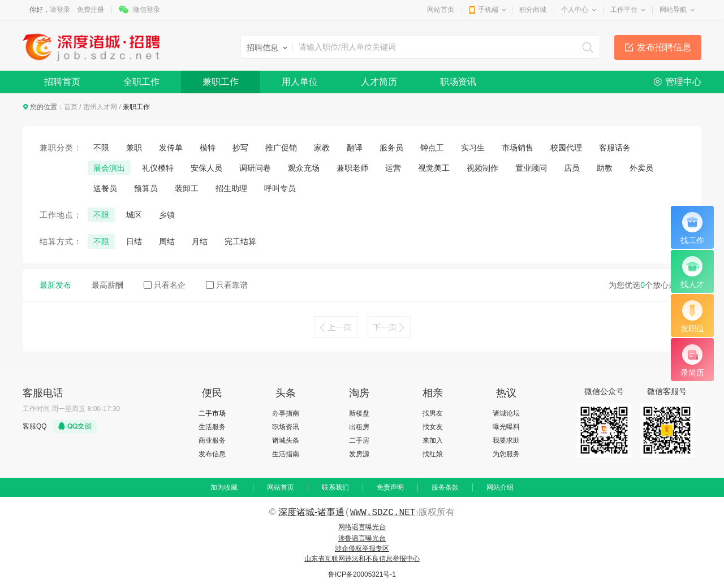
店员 (572, 168)
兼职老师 (352, 168)
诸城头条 (286, 440)
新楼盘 (359, 413)
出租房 (359, 427)
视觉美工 (434, 168)
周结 (167, 241)
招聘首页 (62, 82)
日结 (134, 241)
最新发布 (55, 285)
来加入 (433, 440)
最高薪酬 (107, 285)
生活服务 (212, 427)
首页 (71, 107)
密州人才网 (100, 107)
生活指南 (286, 454)
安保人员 (206, 168)
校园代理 (566, 148)
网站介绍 (500, 487)
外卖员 (641, 168)
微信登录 (146, 10)
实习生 (473, 148)
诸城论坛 (506, 413)
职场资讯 (458, 82)
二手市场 (212, 413)
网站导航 (673, 10)
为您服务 (506, 454)
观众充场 (304, 168)
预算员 (146, 188)
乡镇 (167, 215)
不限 (101, 148)
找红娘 (433, 454)
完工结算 (240, 241)
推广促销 (281, 148)
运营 (393, 168)
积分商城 (533, 10)
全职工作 (141, 82)
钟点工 (432, 148)
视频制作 (482, 168)
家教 (322, 148)
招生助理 (231, 188)
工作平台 (624, 10)
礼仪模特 (158, 168)
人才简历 (379, 82)
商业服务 (212, 440)
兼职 (134, 148)
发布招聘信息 (664, 47)
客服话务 (615, 148)
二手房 (359, 440)
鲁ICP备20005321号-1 (362, 574)
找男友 (433, 413)
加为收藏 (224, 487)
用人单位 (300, 82)
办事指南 (286, 413)
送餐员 (105, 188)
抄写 (240, 148)
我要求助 (506, 440)
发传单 (171, 148)
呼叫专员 (280, 188)
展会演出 (109, 168)
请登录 (60, 10)
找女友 (433, 427)
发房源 (359, 454)
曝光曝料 (506, 427)
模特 (208, 148)
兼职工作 (221, 82)
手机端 (488, 10)
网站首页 (441, 10)
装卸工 (187, 188)
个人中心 (575, 10)
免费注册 (90, 10)
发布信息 (212, 454)
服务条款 (445, 487)
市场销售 (518, 148)
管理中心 (683, 82)
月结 (200, 241)
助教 (605, 168)
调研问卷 (255, 168)
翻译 (355, 148)
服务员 (391, 148)
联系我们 (335, 487)
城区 (134, 215)
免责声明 (390, 487)
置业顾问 (531, 168)
